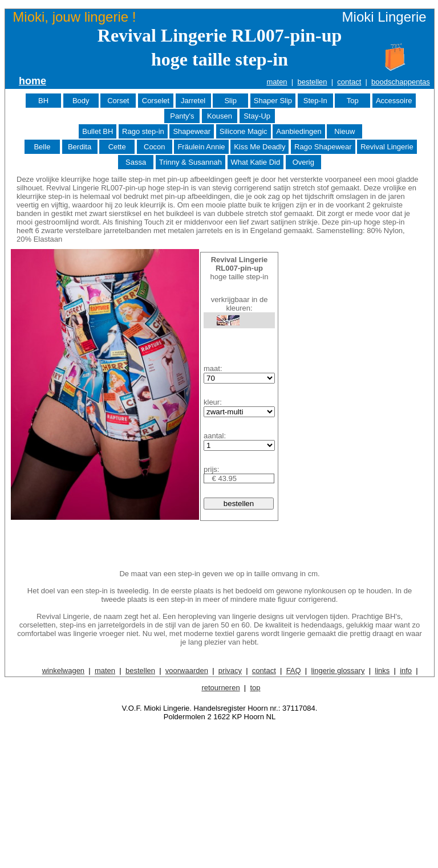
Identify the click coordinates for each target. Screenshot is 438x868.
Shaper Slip (273, 101)
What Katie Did (256, 162)
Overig (303, 162)
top (255, 688)
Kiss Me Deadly (259, 147)
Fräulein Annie (201, 147)
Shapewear (192, 131)
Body (81, 101)
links (382, 671)
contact (349, 82)
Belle (42, 147)
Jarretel (193, 101)
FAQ (294, 671)
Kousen (220, 116)
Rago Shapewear (323, 147)
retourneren (220, 688)
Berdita (80, 147)
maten (277, 82)
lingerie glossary (338, 671)
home (33, 81)
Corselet (156, 101)
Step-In (315, 101)
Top (353, 101)
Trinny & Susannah (190, 162)
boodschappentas (401, 82)
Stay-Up (257, 116)
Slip (230, 101)
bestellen (312, 82)
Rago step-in (143, 131)
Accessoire (394, 101)
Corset (118, 101)
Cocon (155, 147)
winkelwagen (63, 671)
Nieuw (344, 131)
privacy (230, 671)
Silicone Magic (244, 131)
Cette (117, 147)
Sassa (136, 162)
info (406, 671)
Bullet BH (98, 131)
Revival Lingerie (387, 147)
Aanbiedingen (299, 131)
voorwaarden (187, 671)
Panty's (182, 116)
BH (43, 101)
